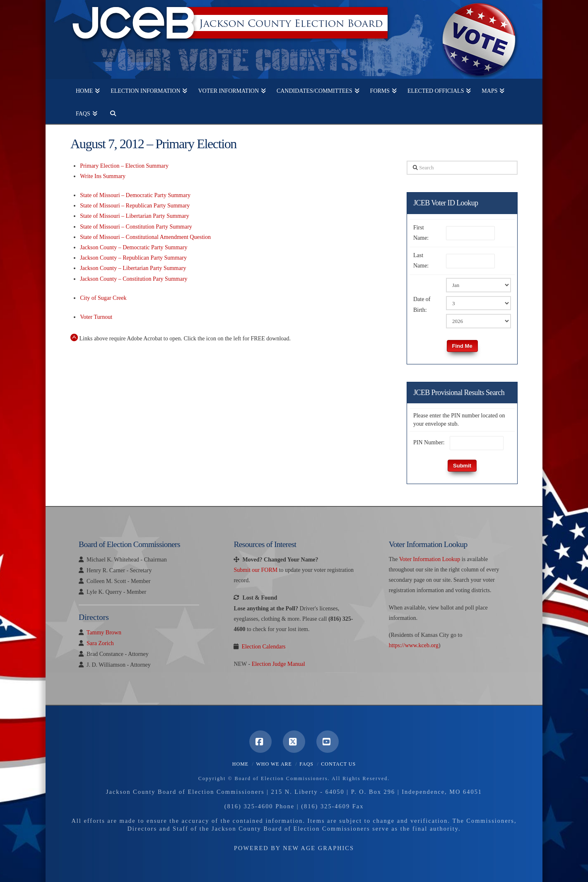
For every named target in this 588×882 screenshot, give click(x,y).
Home (240, 764)
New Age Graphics (318, 848)
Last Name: (421, 260)
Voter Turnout (96, 317)
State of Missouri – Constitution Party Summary (136, 227)
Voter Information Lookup (430, 559)
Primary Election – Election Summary (124, 166)
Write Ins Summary (103, 176)
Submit (462, 466)
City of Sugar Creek (103, 298)
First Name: (421, 233)
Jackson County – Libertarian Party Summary (133, 268)
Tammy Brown (104, 633)
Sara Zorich (100, 643)
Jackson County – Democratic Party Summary (134, 247)
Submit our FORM (255, 570)
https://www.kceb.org (414, 645)
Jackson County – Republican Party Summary (133, 258)
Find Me (462, 346)
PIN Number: (429, 442)
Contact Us (338, 764)
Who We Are (274, 764)
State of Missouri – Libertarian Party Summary (135, 216)
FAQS (306, 764)
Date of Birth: (422, 304)
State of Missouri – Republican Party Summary (135, 206)
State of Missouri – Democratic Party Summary (135, 195)
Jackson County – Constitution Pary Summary (134, 279)
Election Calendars (263, 647)
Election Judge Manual (278, 664)
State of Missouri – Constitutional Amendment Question (145, 237)
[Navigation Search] (110, 112)
